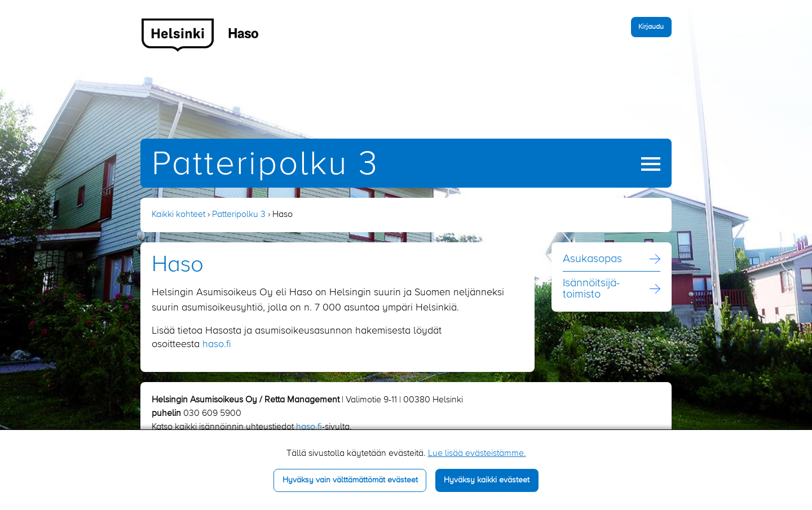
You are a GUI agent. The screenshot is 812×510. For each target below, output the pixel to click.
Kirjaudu (651, 27)
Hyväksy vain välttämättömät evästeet (350, 480)
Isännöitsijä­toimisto (591, 289)
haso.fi (217, 344)
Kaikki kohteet (178, 215)
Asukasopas (592, 259)
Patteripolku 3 (265, 165)
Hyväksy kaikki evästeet (487, 480)
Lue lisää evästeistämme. (477, 454)
